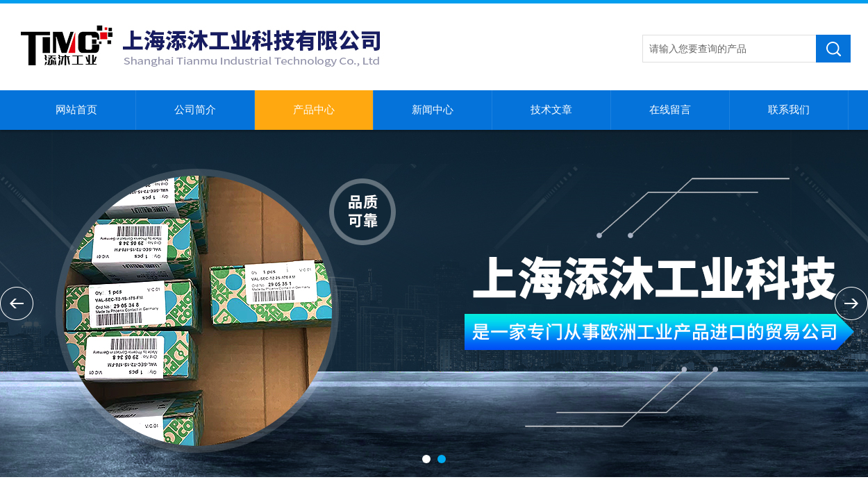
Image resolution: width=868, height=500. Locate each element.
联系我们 (789, 110)
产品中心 (314, 110)
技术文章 (551, 110)
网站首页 (76, 110)
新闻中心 (433, 110)
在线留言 (670, 110)
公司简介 (195, 110)
